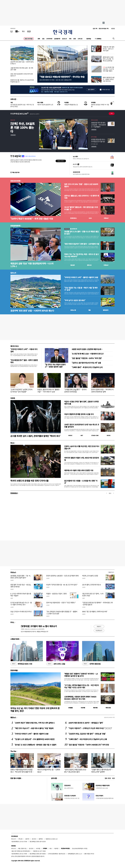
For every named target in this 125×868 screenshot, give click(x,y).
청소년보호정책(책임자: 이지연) (80, 848)
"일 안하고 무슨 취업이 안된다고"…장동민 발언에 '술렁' (55, 366)
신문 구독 (95, 29)
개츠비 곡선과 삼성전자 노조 (45, 105)
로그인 (113, 29)
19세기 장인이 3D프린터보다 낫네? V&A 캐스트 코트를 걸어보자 (82, 426)
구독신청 (20, 839)
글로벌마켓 (57, 39)
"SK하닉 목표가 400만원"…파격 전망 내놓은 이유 (32, 219)
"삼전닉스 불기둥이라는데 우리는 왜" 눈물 (86, 363)
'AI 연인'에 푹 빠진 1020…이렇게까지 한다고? (88, 354)
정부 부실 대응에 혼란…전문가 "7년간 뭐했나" (61, 603)
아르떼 (13, 398)
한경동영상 (14, 493)
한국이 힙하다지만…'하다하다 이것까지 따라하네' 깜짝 (102, 391)
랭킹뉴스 (13, 717)
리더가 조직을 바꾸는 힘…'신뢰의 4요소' (49, 771)
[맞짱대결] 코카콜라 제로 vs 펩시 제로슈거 (39, 626)
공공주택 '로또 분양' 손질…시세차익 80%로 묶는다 (22, 63)
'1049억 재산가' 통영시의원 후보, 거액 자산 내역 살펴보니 (35, 723)
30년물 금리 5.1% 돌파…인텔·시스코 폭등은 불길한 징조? (81, 233)
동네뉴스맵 (73, 310)
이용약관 (56, 848)
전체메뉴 (99, 39)
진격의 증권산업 (91, 664)
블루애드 (41, 839)
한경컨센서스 (73, 218)
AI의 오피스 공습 (56, 664)
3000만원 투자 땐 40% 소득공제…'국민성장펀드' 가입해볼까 (98, 125)
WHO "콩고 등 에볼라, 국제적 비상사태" (95, 612)
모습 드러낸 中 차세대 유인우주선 (21, 612)
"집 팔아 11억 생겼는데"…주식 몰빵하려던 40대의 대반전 (35, 739)
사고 (113, 778)
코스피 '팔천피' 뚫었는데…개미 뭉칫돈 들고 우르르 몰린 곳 (81, 208)
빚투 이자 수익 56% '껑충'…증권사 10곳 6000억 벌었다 (81, 185)
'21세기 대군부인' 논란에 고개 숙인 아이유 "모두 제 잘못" (21, 391)
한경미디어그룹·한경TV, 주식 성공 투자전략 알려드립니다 (22, 81)
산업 (43, 39)
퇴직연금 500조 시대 (21, 664)
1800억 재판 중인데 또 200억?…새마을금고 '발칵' (86, 723)
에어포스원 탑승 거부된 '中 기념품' (100, 105)
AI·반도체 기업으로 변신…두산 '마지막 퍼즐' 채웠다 (108, 69)
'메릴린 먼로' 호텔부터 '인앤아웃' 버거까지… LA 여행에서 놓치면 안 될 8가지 (81, 675)
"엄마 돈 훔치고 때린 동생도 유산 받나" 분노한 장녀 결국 (75, 771)
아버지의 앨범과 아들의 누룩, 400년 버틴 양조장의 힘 (82, 459)
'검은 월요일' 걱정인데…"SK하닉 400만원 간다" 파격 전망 (89, 745)
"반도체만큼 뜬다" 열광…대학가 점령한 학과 (24, 361)
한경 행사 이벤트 (16, 778)
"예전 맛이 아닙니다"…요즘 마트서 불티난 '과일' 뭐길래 (34, 728)
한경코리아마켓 (15, 181)
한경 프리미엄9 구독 (104, 29)
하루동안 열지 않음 (106, 90)
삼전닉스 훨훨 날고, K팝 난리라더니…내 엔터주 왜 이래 (82, 197)
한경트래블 (14, 670)
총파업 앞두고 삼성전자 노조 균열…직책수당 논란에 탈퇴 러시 (108, 60)
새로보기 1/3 (111, 572)
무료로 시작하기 (61, 161)
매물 (89, 310)
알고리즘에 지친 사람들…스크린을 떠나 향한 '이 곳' (81, 482)
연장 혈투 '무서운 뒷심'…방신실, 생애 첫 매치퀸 (21, 586)
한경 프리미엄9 (29, 39)
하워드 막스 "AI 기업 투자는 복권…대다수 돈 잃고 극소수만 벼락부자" (81, 255)
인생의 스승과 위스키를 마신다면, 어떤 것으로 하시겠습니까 (82, 447)
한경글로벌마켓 (15, 226)
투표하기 (99, 626)
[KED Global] (29, 31)
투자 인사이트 (94, 120)
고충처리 (27, 839)
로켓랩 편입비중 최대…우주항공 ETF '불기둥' (99, 140)
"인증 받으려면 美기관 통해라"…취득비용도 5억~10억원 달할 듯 (98, 604)
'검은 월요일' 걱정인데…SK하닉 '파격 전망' (87, 358)
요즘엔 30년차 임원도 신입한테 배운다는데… (87, 349)
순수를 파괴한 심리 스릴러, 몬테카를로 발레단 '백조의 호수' (35, 436)
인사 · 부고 (108, 778)
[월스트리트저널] (23, 31)
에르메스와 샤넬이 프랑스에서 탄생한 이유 (79, 470)
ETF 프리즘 (94, 137)
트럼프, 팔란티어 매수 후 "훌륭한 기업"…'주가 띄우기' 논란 (48, 391)
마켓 (106, 218)
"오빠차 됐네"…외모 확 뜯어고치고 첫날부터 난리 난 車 (88, 739)
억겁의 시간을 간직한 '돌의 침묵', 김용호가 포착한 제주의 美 (81, 403)
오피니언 (80, 39)
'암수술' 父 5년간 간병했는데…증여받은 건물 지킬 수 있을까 (35, 745)
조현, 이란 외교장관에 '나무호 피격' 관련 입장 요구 (22, 75)
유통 (74, 39)
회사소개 (13, 839)
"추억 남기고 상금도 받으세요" (75, 300)
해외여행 (95, 708)
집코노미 (64, 39)
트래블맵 (70, 708)
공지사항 (54, 778)
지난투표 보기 (99, 630)
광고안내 (34, 839)
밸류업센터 (106, 310)
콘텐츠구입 (24, 848)
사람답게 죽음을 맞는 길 (71, 105)
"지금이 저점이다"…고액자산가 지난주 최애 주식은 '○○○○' (90, 728)
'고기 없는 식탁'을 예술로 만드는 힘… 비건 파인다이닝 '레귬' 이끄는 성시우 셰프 (82, 686)
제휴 (19, 848)
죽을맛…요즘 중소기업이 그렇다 (57, 594)
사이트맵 (38, 848)
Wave (12, 443)
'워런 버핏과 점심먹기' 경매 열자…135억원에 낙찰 (82, 244)
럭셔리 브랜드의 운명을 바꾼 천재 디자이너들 (29, 481)
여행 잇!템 (108, 708)
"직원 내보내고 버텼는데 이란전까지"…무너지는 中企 (62, 77)
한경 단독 (13, 120)
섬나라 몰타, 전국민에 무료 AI (91, 585)
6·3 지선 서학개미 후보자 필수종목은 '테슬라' (21, 595)
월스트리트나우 (71, 229)
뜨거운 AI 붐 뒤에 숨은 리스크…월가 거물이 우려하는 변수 (21, 604)
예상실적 (73, 265)
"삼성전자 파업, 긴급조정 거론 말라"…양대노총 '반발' (87, 734)
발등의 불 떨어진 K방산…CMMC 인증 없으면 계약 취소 (109, 79)
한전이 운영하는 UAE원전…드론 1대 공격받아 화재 (62, 576)
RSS (51, 848)
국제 (70, 39)
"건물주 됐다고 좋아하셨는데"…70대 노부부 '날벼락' (102, 771)
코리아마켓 (49, 39)
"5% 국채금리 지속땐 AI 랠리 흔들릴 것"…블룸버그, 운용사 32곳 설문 (62, 613)
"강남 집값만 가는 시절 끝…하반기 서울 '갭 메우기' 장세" (81, 289)
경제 (39, 39)
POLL (12, 622)
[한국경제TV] (17, 31)
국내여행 (83, 708)
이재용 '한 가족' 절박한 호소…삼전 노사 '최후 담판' (109, 49)
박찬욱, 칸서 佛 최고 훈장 (90, 576)
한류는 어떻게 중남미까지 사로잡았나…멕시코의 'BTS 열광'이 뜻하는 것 (22, 772)
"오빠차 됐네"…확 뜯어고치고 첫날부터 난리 (87, 367)
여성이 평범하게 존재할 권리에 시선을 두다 (79, 414)
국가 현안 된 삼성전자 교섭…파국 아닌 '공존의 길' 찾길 (22, 105)
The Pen (13, 751)
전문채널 (89, 39)
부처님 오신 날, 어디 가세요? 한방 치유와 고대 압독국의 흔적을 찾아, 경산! (35, 710)
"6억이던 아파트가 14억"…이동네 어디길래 (24, 350)
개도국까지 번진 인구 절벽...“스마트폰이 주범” (93, 595)
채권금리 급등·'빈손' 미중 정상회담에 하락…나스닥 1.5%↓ (32, 265)
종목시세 (89, 265)
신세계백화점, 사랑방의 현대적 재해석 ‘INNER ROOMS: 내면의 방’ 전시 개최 (80, 698)
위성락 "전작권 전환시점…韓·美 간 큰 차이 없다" (62, 585)
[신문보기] (12, 31)
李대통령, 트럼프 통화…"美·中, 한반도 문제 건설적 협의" (21, 577)
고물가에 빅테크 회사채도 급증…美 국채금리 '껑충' (22, 69)
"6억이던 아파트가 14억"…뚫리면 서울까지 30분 (81, 277)
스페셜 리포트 (15, 639)
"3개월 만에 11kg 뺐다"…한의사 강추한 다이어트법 (75, 391)
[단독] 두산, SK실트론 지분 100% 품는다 (23, 127)
